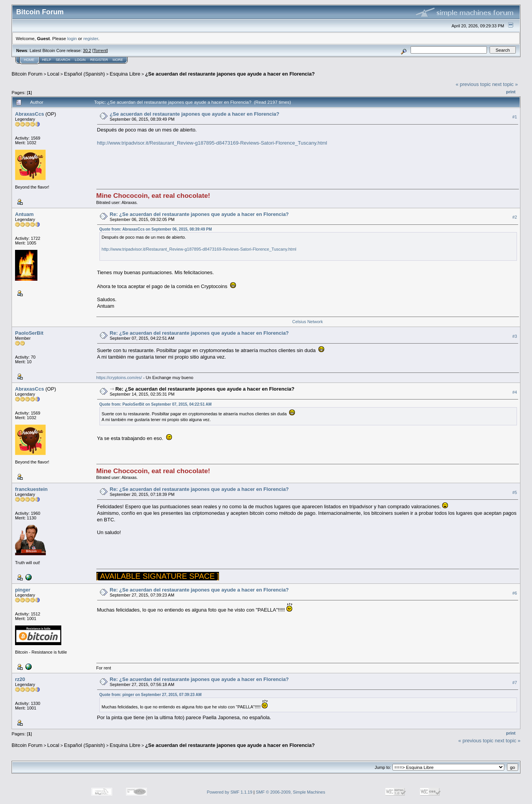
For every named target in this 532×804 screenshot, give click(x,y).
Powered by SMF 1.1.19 (230, 792)
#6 (515, 593)
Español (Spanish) (84, 74)
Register (99, 60)
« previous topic (473, 84)
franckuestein (31, 489)
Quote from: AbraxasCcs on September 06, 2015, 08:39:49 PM (156, 229)
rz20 (20, 679)
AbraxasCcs (29, 114)
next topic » (505, 84)
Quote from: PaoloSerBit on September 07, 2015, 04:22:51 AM (156, 404)
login (72, 38)
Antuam (24, 214)
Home (29, 60)
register (91, 38)
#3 (515, 336)
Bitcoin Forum (27, 74)
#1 (515, 117)
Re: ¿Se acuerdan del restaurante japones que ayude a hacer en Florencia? (199, 214)
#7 (515, 683)
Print (511, 92)
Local (53, 74)
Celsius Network (307, 322)
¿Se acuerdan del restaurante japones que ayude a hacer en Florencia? (230, 74)
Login (80, 60)
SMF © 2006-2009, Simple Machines (291, 792)
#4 (515, 392)
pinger (23, 590)
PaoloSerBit (29, 333)
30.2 (87, 51)
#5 (515, 492)
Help (47, 60)
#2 (515, 217)
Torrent (100, 51)
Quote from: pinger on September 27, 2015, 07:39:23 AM (151, 695)
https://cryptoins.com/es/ (119, 378)
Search (63, 60)
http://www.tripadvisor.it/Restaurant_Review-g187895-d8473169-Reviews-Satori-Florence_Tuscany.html (212, 143)
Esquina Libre (125, 74)
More (118, 60)
